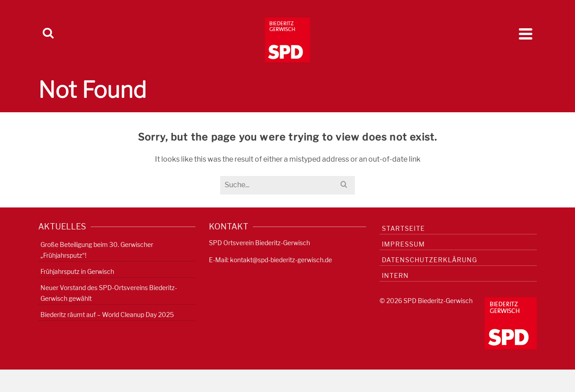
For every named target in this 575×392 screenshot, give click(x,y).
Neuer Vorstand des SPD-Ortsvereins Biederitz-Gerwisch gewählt (109, 293)
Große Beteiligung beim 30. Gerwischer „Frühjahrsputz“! (97, 250)
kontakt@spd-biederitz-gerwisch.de (281, 260)
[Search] (48, 34)
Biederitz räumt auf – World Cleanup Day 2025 (107, 315)
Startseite (403, 228)
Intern (395, 275)
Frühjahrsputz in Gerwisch (77, 271)
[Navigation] (526, 34)
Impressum (403, 244)
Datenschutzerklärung (429, 260)
